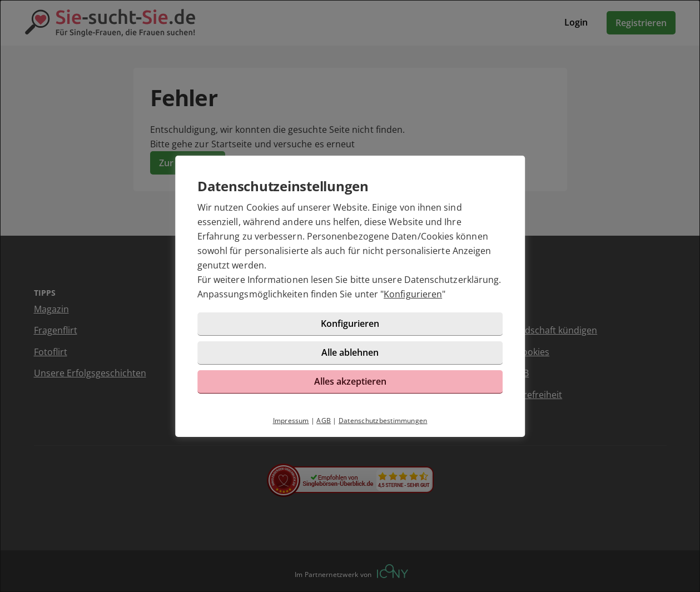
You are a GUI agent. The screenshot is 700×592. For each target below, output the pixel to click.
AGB (324, 421)
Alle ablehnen (350, 352)
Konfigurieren (413, 294)
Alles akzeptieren (350, 381)
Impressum (291, 421)
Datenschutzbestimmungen (383, 421)
